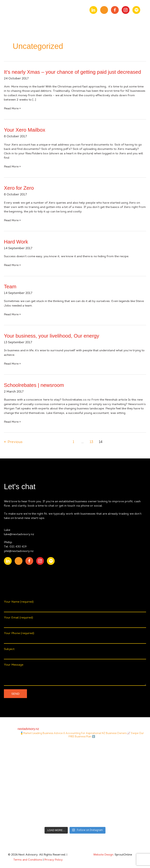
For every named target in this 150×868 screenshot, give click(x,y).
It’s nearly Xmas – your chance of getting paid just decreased (72, 72)
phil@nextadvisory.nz (19, 551)
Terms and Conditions (28, 860)
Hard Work (16, 242)
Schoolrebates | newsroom (34, 385)
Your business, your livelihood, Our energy (52, 336)
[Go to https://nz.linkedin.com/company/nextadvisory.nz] (93, 10)
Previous (13, 442)
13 (91, 442)
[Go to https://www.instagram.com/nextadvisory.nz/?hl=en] (126, 10)
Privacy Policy (54, 860)
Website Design (103, 855)
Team (10, 287)
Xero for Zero (19, 188)
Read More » (12, 109)
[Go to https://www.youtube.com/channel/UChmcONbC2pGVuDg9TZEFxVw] (104, 10)
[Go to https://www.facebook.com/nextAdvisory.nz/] (115, 10)
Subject (75, 654)
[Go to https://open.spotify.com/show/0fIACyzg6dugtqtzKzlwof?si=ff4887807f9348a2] (136, 10)
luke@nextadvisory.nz (19, 534)
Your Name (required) (75, 606)
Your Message (75, 675)
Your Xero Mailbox (25, 130)
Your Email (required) (75, 622)
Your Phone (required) (75, 638)
